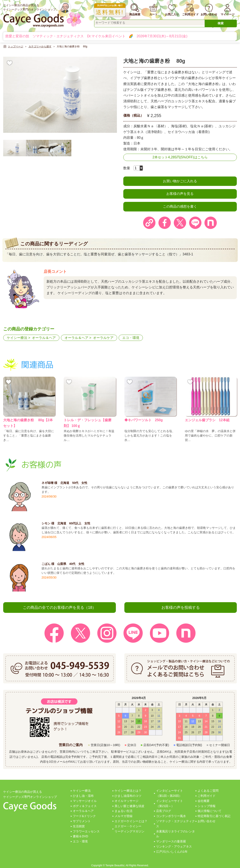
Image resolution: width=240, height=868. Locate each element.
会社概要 (204, 801)
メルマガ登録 (124, 816)
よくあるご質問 (208, 791)
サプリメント (82, 821)
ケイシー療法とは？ (128, 791)
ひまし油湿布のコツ (128, 796)
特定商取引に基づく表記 (214, 816)
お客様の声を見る (180, 194)
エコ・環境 (131, 338)
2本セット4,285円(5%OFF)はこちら (180, 157)
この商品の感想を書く (180, 206)
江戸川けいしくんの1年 (172, 852)
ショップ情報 (207, 806)
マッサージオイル (85, 801)
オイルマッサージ (126, 801)
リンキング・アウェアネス (174, 846)
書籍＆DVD (80, 836)
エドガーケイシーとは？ (131, 821)
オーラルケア (103, 338)
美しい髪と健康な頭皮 (129, 806)
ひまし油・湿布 (83, 796)
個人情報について (210, 811)
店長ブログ (164, 811)
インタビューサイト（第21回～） (170, 803)
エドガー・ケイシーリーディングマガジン (129, 829)
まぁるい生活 (124, 811)
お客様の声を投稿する (181, 608)
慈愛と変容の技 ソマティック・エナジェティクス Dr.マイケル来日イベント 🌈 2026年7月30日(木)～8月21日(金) (96, 36)
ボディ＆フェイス (85, 806)
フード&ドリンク (84, 816)
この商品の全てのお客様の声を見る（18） (59, 608)
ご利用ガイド (207, 796)
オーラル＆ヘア (44, 338)
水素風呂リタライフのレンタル (175, 834)
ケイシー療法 (17, 338)
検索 (221, 23)
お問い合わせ (207, 821)
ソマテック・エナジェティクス (175, 824)
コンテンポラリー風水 (171, 816)
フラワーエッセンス (86, 831)
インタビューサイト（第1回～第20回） (170, 793)
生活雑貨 (79, 826)
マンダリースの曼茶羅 (171, 841)
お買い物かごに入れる (180, 181)
